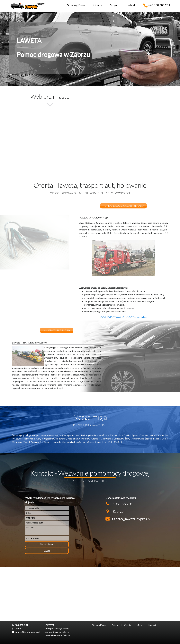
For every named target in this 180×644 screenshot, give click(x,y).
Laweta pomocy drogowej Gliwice (123, 317)
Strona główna (76, 5)
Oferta (98, 5)
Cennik (128, 625)
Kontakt (130, 5)
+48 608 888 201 (159, 5)
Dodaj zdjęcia (47, 544)
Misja (113, 5)
